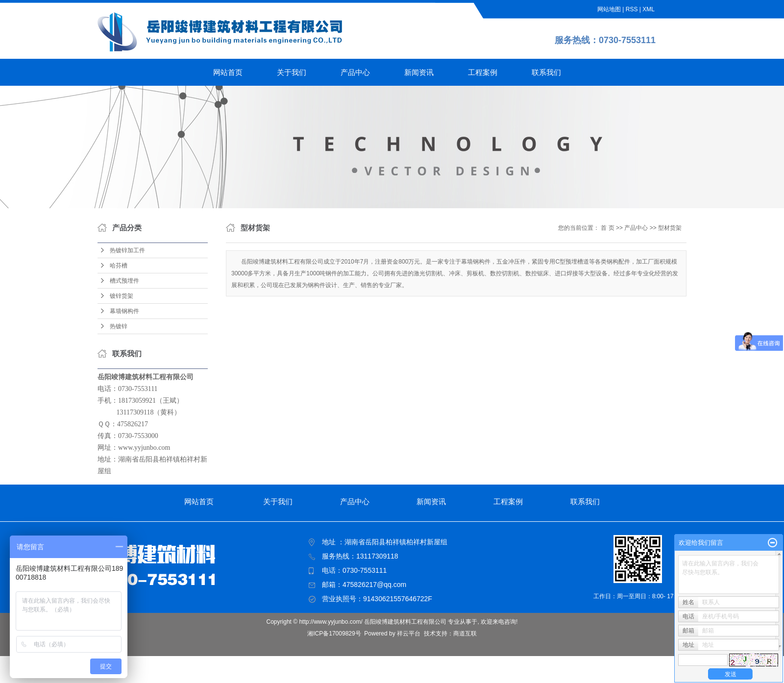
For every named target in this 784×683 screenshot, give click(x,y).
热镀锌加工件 (127, 250)
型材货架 (670, 228)
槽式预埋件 (124, 281)
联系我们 (546, 72)
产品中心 (355, 72)
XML (649, 9)
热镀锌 (119, 326)
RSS (632, 9)
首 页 (607, 228)
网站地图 (609, 9)
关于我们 (292, 72)
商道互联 (465, 634)
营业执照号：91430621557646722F (377, 599)
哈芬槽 (119, 266)
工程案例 (483, 72)
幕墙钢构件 (124, 311)
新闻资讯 (419, 72)
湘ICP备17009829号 (334, 634)
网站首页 (228, 72)
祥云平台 (409, 634)
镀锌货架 (122, 296)
